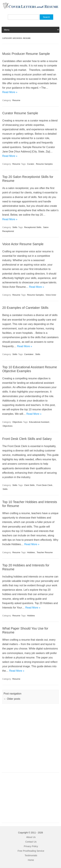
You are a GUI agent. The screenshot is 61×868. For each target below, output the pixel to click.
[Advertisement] (30, 740)
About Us (31, 837)
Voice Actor (51, 295)
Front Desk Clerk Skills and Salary (27, 439)
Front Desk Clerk (44, 485)
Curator (30, 164)
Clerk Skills (29, 485)
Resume (16, 100)
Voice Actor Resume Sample (23, 244)
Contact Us (31, 842)
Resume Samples (44, 164)
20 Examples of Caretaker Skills (25, 308)
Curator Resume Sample (20, 113)
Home (31, 860)
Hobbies (31, 552)
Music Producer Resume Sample (26, 54)
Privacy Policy (31, 846)
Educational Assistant (39, 422)
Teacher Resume (45, 552)
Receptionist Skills (33, 227)
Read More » (10, 92)
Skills (15, 227)
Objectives (17, 422)
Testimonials (31, 855)
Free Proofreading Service (31, 851)
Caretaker (29, 354)
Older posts (12, 699)
